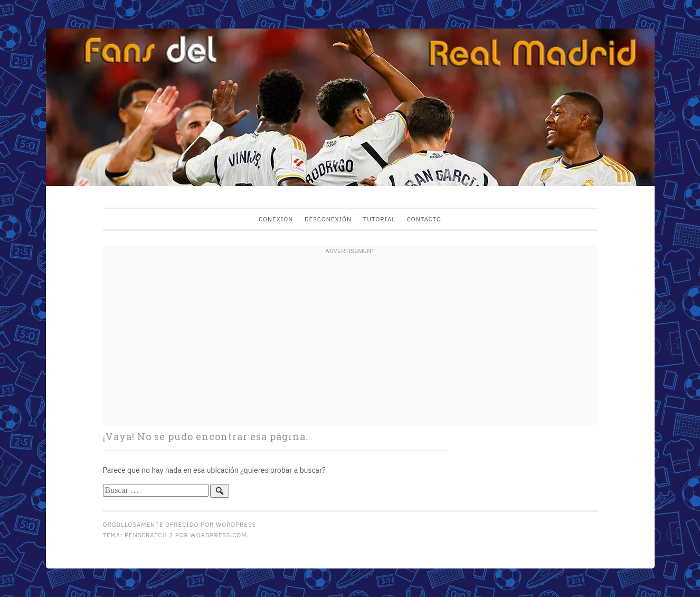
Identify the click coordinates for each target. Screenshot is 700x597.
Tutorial (379, 219)
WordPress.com (219, 535)
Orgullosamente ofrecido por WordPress (179, 524)
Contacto (424, 219)
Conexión (276, 219)
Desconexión (328, 219)
